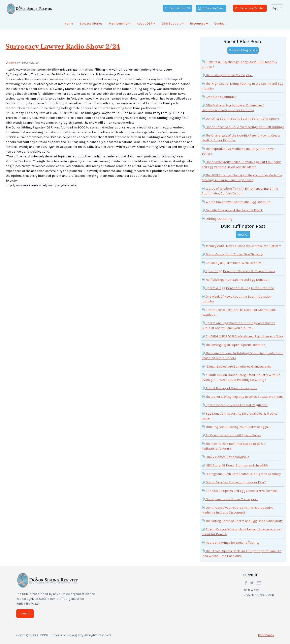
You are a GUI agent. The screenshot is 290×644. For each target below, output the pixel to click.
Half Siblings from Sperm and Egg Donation (235, 279)
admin (13, 63)
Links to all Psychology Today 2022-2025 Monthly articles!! (239, 64)
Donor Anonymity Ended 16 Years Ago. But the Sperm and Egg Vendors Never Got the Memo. (241, 164)
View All (243, 235)
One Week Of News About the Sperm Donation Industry (237, 299)
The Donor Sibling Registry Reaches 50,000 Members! (243, 396)
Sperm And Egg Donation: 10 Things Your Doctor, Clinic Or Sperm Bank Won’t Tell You (238, 325)
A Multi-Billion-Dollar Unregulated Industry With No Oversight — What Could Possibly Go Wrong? (241, 377)
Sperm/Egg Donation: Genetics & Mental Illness (238, 271)
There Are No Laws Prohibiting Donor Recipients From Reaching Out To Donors (243, 355)
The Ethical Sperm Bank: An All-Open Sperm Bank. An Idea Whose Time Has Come (241, 553)
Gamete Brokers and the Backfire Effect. (232, 210)
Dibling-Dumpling (217, 219)
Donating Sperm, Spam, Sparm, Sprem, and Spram (240, 118)
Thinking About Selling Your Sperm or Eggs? (236, 427)
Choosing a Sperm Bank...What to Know (232, 263)
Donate (25, 614)
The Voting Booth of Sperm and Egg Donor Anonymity (242, 521)
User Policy (266, 635)
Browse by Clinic (211, 8)
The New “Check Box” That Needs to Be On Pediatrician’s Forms (233, 446)
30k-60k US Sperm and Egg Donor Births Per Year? (240, 491)
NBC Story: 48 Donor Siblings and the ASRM (235, 465)
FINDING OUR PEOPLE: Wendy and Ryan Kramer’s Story (243, 336)
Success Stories (91, 23)
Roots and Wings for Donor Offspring (230, 542)
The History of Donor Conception (227, 75)
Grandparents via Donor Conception (230, 499)
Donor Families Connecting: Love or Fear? (234, 482)
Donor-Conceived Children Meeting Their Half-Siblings (243, 127)
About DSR (146, 23)
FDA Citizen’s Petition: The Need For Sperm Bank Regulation (239, 312)
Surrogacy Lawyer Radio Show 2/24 (63, 47)
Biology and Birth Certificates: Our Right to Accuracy (241, 474)
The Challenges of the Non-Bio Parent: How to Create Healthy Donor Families (241, 138)
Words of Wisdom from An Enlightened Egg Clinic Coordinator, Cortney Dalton (240, 191)
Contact (220, 23)
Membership (120, 23)
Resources (199, 23)
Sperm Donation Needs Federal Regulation (235, 405)
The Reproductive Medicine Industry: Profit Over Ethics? (238, 151)
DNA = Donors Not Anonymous (225, 457)
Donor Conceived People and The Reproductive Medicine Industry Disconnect (237, 510)
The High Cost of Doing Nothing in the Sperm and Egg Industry (242, 86)
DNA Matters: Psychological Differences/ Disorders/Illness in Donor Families (233, 107)
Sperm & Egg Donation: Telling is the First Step (238, 288)
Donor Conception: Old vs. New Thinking (232, 254)
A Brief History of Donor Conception (229, 388)
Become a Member (250, 8)
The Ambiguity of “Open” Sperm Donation (233, 345)
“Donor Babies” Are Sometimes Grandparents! (237, 366)
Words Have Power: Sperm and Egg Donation (236, 202)
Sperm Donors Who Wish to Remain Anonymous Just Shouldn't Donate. (242, 531)
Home (69, 23)
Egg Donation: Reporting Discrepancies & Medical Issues (240, 416)
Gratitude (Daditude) (219, 97)
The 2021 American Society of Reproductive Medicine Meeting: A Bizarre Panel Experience (242, 177)
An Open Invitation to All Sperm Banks (231, 435)
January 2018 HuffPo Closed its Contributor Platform (241, 246)
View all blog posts (243, 50)
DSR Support (173, 23)
